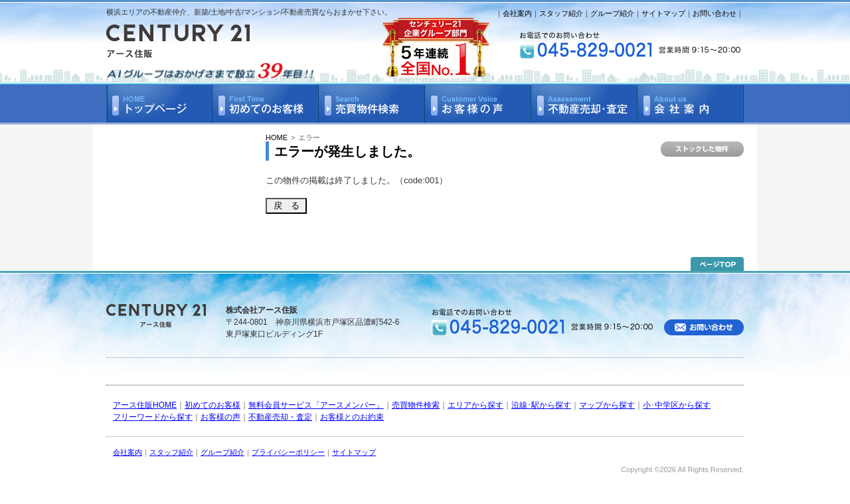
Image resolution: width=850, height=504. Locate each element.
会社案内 (517, 13)
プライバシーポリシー (288, 452)
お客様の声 (220, 417)
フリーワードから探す (153, 417)
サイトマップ (663, 13)
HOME (277, 137)
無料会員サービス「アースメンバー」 (316, 405)
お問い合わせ (715, 13)
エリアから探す (475, 405)
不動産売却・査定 (280, 417)
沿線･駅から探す (541, 405)
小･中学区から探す (677, 405)
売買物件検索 (416, 405)
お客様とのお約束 (352, 417)
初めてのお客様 (212, 405)
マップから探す (607, 405)
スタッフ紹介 (561, 13)
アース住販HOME (145, 405)
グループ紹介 (612, 13)
